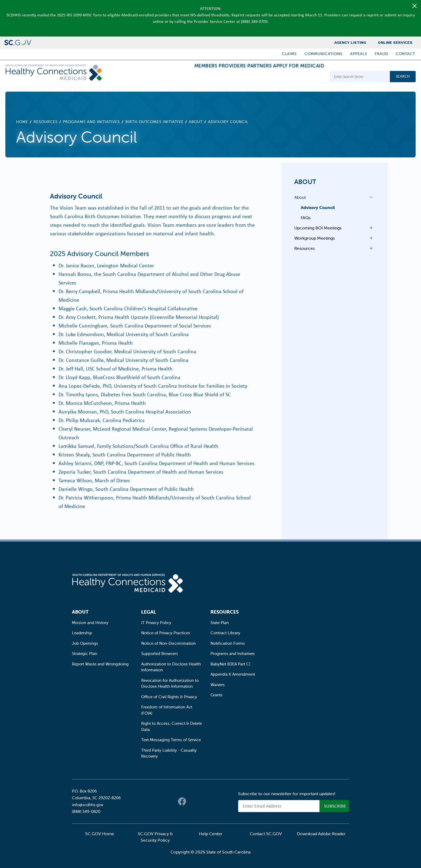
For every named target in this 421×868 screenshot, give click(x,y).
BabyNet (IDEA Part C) (230, 664)
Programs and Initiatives (91, 122)
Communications (324, 54)
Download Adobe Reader (321, 834)
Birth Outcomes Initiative (155, 122)
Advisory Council (318, 207)
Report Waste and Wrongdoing (100, 664)
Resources (46, 122)
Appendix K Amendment (233, 674)
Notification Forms (228, 643)
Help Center (211, 834)
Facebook (182, 801)
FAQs (306, 218)
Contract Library (225, 633)
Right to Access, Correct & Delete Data (172, 726)
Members (177, 77)
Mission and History (90, 623)
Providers (212, 77)
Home (22, 122)
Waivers (218, 685)
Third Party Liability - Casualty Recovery (169, 753)
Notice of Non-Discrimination (168, 643)
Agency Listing (350, 42)
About (196, 122)
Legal (149, 612)
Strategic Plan (85, 653)
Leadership (82, 633)
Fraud (382, 54)
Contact (405, 54)
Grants (217, 695)
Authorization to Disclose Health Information (171, 667)
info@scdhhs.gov (88, 805)
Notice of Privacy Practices (166, 633)
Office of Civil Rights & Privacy (169, 697)
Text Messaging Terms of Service (171, 740)
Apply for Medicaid (295, 77)
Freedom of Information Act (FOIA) (167, 710)
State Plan (220, 623)
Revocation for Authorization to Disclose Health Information (170, 683)
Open (370, 197)
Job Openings (85, 643)
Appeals (359, 54)
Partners (247, 77)
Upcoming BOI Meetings (318, 228)
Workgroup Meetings (315, 238)
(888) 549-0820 (86, 811)
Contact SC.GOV (266, 834)
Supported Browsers (160, 653)
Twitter (193, 801)
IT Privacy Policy (156, 623)
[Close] (415, 6)
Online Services (395, 42)
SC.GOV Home (100, 834)
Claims (289, 54)
